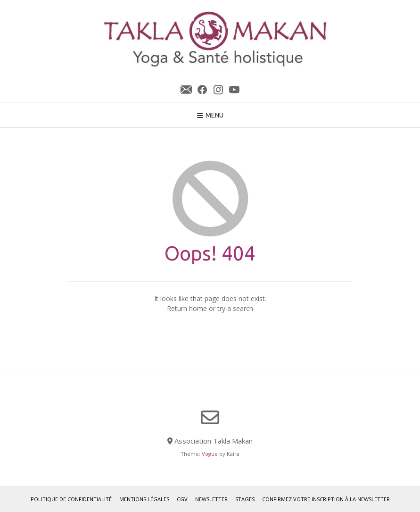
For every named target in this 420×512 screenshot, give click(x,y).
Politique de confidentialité (71, 499)
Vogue (210, 454)
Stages (245, 499)
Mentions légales (144, 499)
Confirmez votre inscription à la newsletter (326, 499)
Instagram (218, 90)
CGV (182, 499)
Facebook (202, 90)
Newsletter (186, 90)
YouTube (234, 90)
